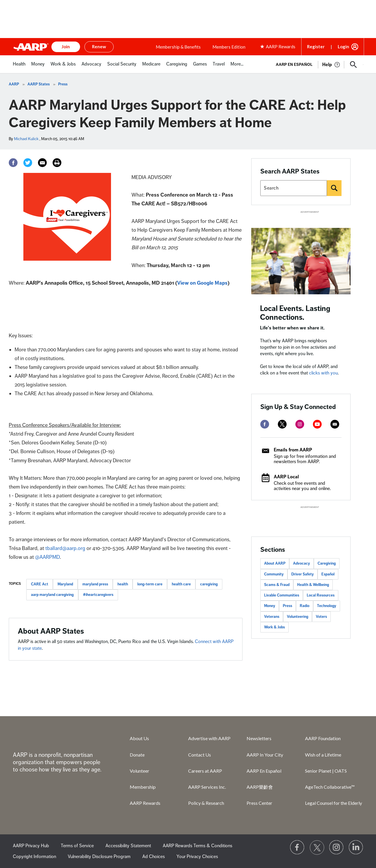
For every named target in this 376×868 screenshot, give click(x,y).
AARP (14, 84)
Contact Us (200, 755)
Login (343, 47)
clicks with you (323, 373)
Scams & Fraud (277, 585)
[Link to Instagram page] (337, 848)
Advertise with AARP (209, 738)
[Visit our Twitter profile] (317, 848)
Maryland (65, 584)
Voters (321, 617)
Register (316, 47)
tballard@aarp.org (65, 548)
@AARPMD (47, 557)
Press (63, 84)
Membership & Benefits (178, 47)
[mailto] (335, 424)
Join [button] (66, 47)
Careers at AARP (205, 771)
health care (181, 584)
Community (274, 574)
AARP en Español (294, 65)
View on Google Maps (202, 283)
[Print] (57, 163)
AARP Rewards (145, 803)
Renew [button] (99, 47)
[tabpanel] (317, 64)
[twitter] (282, 424)
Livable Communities (282, 595)
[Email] (42, 163)
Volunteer (140, 771)
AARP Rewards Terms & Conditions (197, 846)
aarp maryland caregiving (52, 595)
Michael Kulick (26, 139)
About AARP (275, 563)
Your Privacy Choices (197, 857)
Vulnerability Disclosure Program (99, 857)
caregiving (209, 584)
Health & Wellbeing (313, 585)
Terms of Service (77, 846)
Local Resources (321, 595)
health (123, 584)
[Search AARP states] (294, 188)
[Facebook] (13, 163)
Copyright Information (34, 857)
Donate (137, 755)
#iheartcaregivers (98, 595)
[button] (354, 65)
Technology (327, 606)
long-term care (150, 584)
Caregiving (327, 563)
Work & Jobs (274, 627)
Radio (305, 606)
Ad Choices (154, 857)
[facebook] (265, 424)
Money (270, 606)
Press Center (259, 803)
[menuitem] (19, 67)
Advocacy (302, 563)
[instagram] (300, 424)
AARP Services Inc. (207, 787)
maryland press (95, 584)
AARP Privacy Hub (31, 846)
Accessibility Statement (128, 846)
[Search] (334, 188)
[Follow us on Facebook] (297, 848)
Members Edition (229, 47)
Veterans (272, 617)
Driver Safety (303, 574)
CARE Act (40, 584)
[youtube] (317, 424)
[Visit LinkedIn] (356, 848)
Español (328, 574)
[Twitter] (28, 163)
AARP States (39, 84)
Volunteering (298, 617)
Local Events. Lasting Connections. (295, 313)
